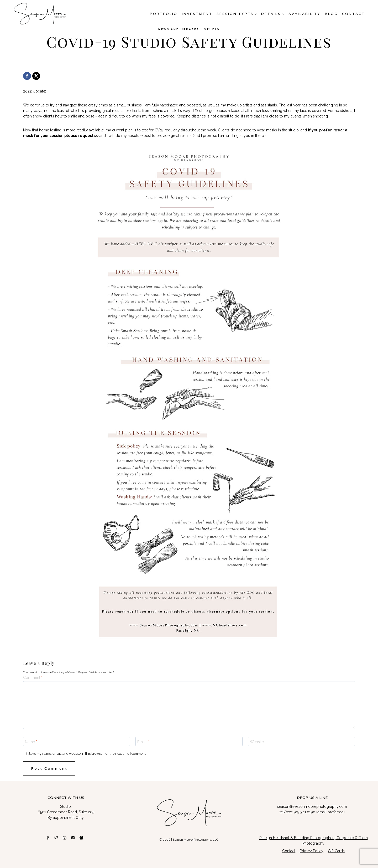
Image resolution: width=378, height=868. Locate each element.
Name (31, 742)
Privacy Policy (312, 851)
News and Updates (179, 29)
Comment (33, 677)
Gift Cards (336, 851)
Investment (197, 14)
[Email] (189, 741)
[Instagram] (65, 838)
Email (143, 742)
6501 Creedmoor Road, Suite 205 (66, 812)
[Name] (77, 741)
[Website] (302, 741)
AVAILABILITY (304, 14)
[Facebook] (27, 76)
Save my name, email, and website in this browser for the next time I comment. (87, 754)
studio (212, 29)
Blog (331, 14)
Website (257, 742)
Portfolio (164, 14)
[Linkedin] (73, 838)
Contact (353, 14)
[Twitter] (56, 838)
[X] (36, 76)
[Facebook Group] (81, 838)
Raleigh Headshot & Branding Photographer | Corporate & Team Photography (314, 841)
